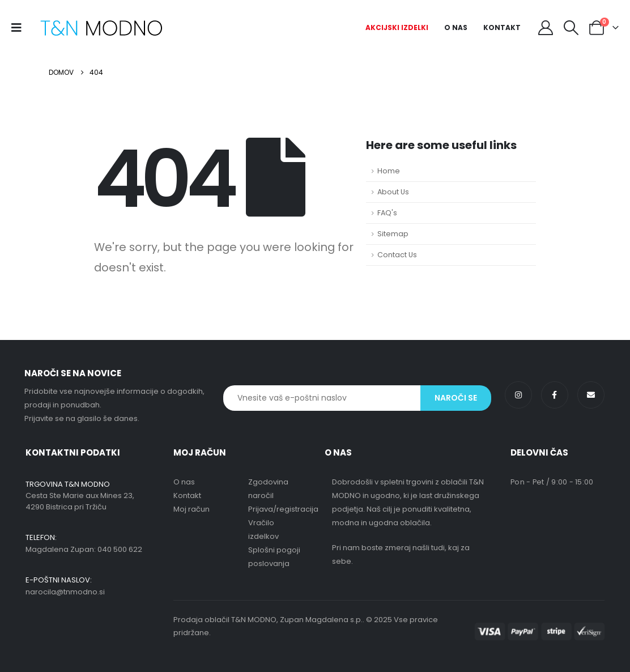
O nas (456, 27)
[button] (571, 28)
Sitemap (393, 234)
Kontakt (502, 27)
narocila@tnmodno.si (65, 592)
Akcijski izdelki (397, 27)
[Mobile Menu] (20, 28)
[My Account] (545, 28)
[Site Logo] (101, 28)
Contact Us (397, 255)
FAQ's (387, 213)
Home (389, 171)
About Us (393, 192)
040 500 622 (120, 549)
